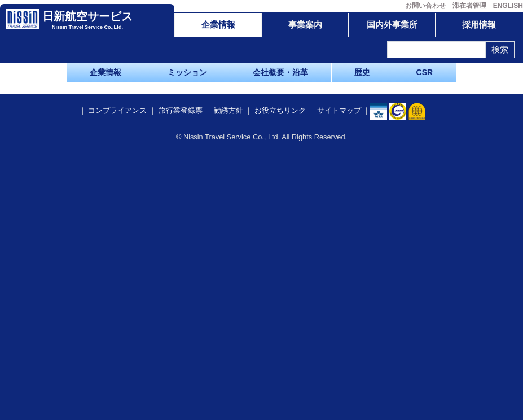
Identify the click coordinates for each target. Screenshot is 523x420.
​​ (398, 376)
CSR (425, 72)
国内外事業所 (392, 25)
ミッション (187, 72)
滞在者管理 (469, 6)
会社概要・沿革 (280, 72)
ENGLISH (508, 6)
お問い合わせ (425, 6)
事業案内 (305, 25)
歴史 (362, 72)
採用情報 (479, 25)
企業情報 (218, 25)
